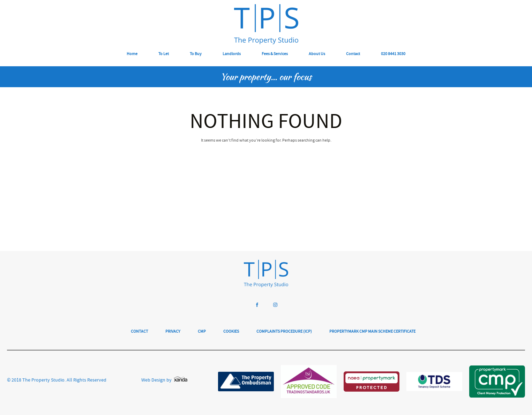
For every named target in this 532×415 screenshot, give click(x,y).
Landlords (232, 54)
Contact (353, 54)
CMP (202, 332)
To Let (164, 54)
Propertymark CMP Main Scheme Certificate (372, 332)
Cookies (231, 332)
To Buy (196, 54)
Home (132, 54)
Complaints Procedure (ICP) (284, 332)
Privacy (173, 332)
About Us (317, 54)
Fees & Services (275, 54)
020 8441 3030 (393, 54)
